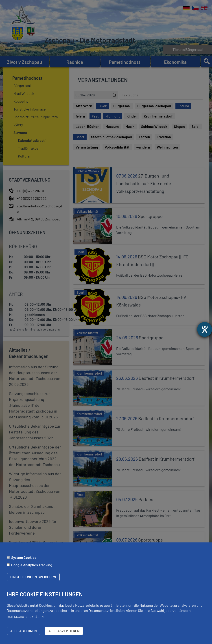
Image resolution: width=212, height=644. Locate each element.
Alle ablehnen (24, 631)
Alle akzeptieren (64, 631)
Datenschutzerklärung (26, 617)
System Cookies (24, 557)
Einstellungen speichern (33, 577)
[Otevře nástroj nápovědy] (205, 329)
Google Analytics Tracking (32, 565)
